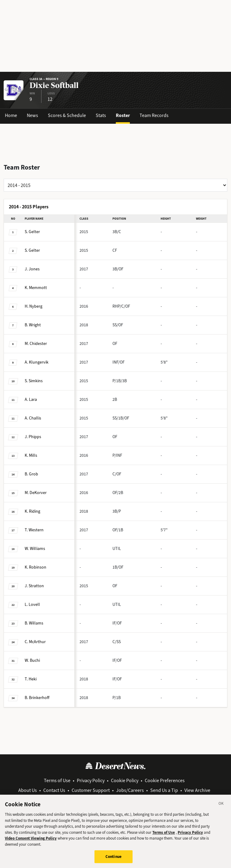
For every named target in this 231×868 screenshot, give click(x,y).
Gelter (32, 232)
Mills (31, 455)
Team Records (154, 115)
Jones (32, 269)
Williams (35, 549)
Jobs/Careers (130, 790)
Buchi (32, 660)
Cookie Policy (125, 780)
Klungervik (37, 362)
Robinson (36, 567)
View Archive (197, 790)
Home (11, 115)
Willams (34, 623)
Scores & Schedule (67, 115)
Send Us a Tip (164, 790)
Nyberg (34, 306)
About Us (28, 790)
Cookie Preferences (165, 780)
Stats (101, 115)
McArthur (35, 642)
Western (34, 530)
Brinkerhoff (37, 698)
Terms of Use (57, 780)
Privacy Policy (91, 780)
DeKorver (36, 493)
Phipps (33, 437)
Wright (33, 325)
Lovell (32, 604)
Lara (31, 399)
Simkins (34, 381)
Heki (31, 679)
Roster (123, 115)
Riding (32, 511)
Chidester (36, 344)
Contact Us (54, 790)
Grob (31, 474)
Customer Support (91, 790)
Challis (33, 418)
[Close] (221, 810)
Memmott (36, 288)
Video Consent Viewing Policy (31, 844)
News (32, 115)
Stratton (34, 586)
